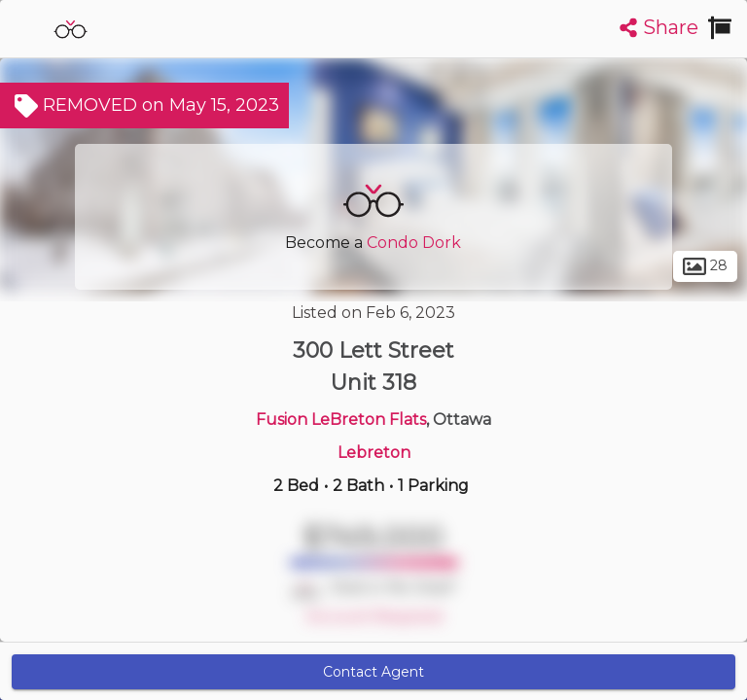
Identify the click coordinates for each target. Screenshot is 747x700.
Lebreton (374, 453)
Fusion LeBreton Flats (341, 420)
